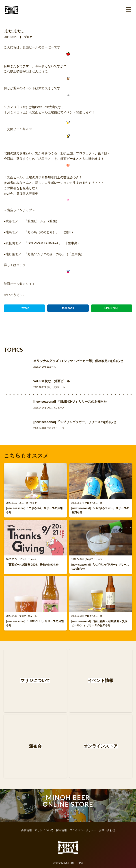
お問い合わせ (107, 830)
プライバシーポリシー (83, 830)
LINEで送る (111, 308)
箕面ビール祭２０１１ (21, 284)
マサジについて (44, 830)
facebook (68, 308)
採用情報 (61, 830)
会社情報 (26, 830)
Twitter (24, 308)
